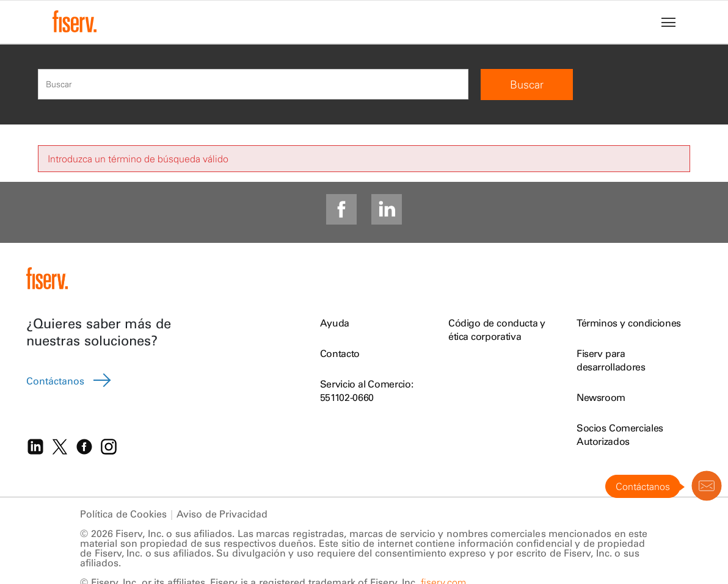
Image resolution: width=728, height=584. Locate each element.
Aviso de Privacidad (222, 518)
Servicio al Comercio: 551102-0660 (367, 391)
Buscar (527, 85)
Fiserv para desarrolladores (611, 360)
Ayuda (335, 323)
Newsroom (601, 397)
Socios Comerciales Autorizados (620, 434)
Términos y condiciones (629, 323)
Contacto (340, 353)
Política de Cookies (123, 518)
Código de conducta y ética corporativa (497, 330)
